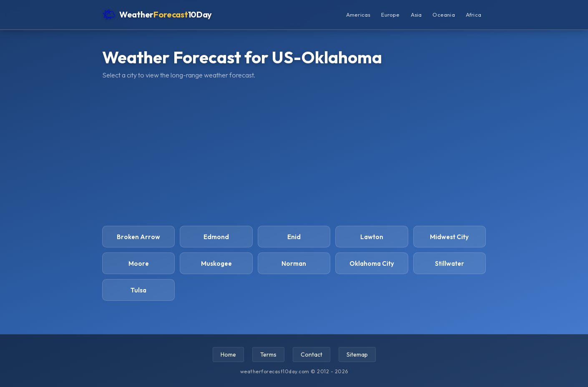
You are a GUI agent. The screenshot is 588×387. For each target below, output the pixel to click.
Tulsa (138, 290)
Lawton (372, 237)
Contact (312, 355)
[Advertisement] (294, 152)
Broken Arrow (138, 237)
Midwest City (449, 237)
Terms (268, 355)
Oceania (444, 15)
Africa (474, 15)
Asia (416, 15)
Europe (390, 15)
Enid (294, 237)
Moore (139, 263)
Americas (358, 15)
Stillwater (450, 263)
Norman (294, 263)
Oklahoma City (372, 263)
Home (228, 355)
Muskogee (216, 263)
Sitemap (357, 355)
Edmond (216, 237)
